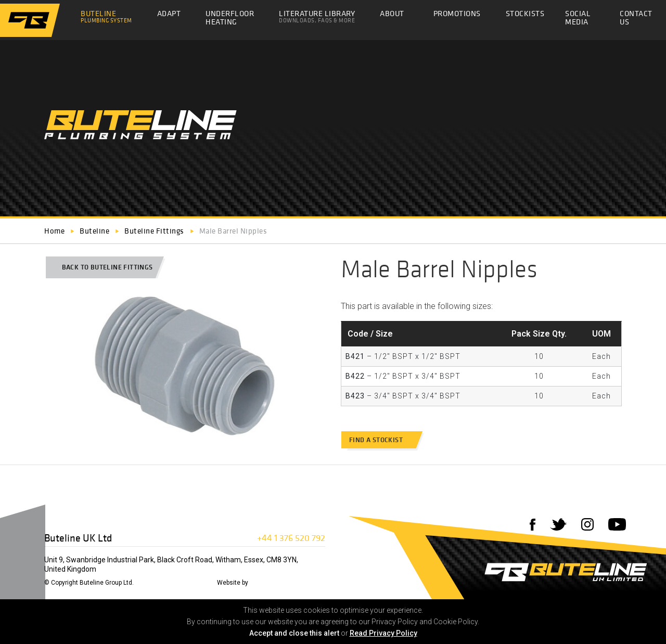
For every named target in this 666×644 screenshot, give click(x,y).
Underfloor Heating (230, 17)
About (392, 13)
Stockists (525, 16)
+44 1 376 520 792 (291, 538)
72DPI (260, 583)
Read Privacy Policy (383, 633)
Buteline (106, 16)
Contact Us (636, 20)
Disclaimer (153, 583)
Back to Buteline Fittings (103, 267)
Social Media (578, 17)
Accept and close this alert (294, 633)
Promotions (457, 16)
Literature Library (317, 16)
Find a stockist (381, 440)
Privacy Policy (193, 583)
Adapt (169, 13)
